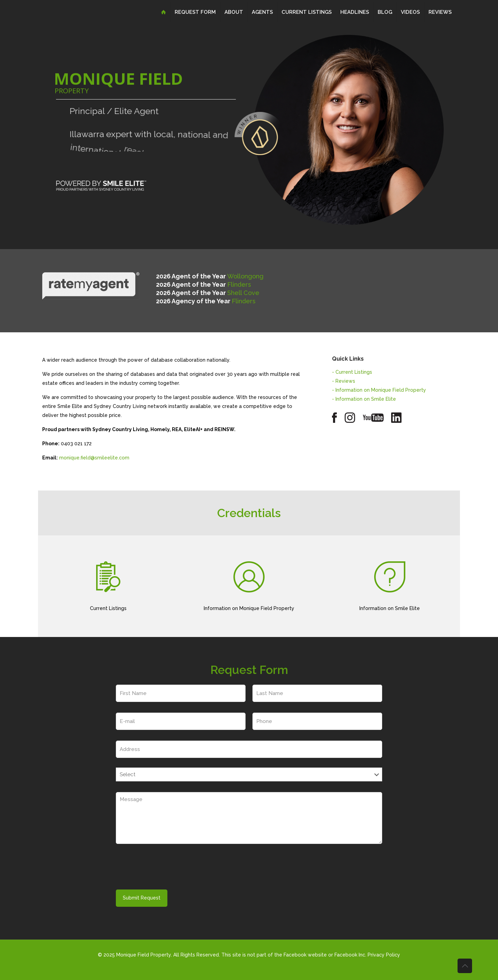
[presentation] (168, 869)
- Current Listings (352, 372)
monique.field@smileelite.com (94, 458)
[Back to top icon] (465, 966)
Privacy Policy (384, 955)
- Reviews (344, 381)
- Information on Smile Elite (364, 399)
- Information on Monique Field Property (379, 390)
